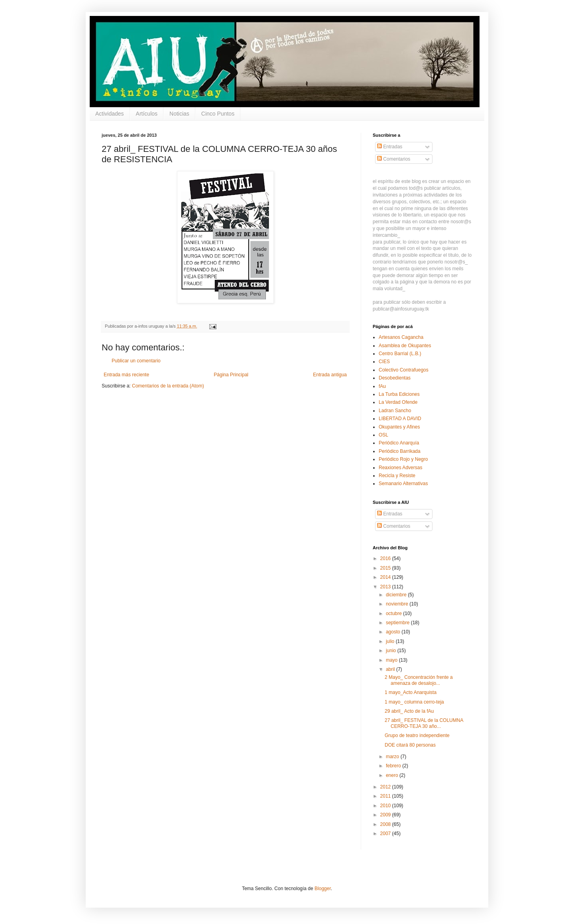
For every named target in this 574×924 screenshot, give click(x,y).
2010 (386, 806)
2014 (386, 577)
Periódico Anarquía (399, 443)
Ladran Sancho (395, 411)
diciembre (397, 595)
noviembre (398, 604)
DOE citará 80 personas (410, 745)
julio (391, 641)
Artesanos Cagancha (401, 337)
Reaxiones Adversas (400, 468)
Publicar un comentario (136, 361)
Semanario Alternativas (403, 484)
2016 (386, 558)
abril (391, 669)
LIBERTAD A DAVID (400, 419)
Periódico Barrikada (400, 451)
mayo (392, 660)
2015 (386, 568)
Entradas (390, 147)
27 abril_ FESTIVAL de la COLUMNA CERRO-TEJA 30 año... (424, 723)
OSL (383, 435)
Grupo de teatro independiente (417, 735)
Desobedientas (395, 378)
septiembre (398, 623)
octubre (394, 613)
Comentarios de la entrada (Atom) (168, 386)
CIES (384, 362)
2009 (386, 815)
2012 (386, 787)
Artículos (147, 114)
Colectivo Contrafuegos (404, 370)
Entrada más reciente (126, 375)
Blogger (323, 889)
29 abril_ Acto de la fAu (409, 711)
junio (392, 651)
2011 (386, 796)
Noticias (179, 114)
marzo (393, 757)
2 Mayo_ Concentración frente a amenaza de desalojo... (419, 680)
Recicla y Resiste (397, 476)
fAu (382, 386)
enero (393, 775)
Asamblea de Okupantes (405, 346)
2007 (386, 834)
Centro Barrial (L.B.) (400, 354)
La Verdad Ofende (398, 402)
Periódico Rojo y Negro (403, 459)
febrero (394, 766)
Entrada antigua (330, 375)
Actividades (110, 114)
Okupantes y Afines (399, 427)
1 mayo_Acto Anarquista (411, 692)
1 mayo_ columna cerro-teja (414, 702)
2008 (386, 824)
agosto (394, 632)
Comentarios (394, 159)
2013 (386, 587)
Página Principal (231, 375)
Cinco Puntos (218, 114)
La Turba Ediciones (399, 394)
